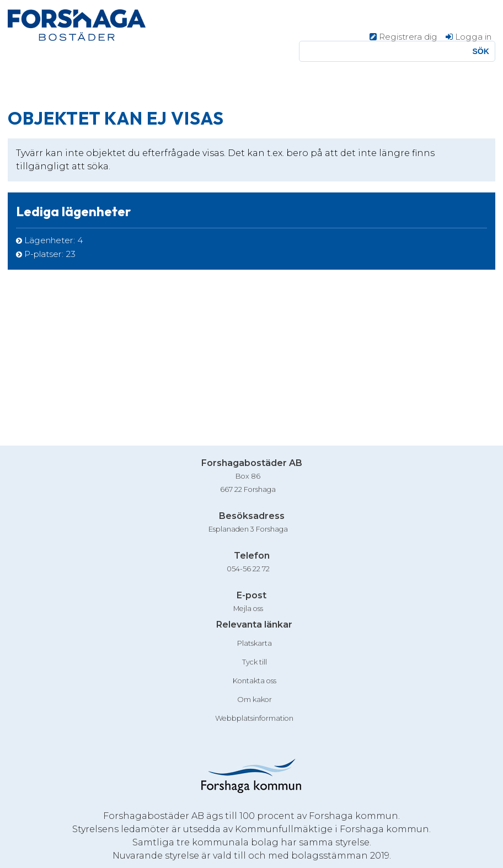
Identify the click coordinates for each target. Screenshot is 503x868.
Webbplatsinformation (254, 718)
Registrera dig (408, 37)
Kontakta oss (255, 681)
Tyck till (255, 662)
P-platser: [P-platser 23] (50, 254)
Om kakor (255, 700)
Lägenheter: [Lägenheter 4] (53, 240)
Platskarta (255, 643)
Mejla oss (248, 609)
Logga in (473, 37)
